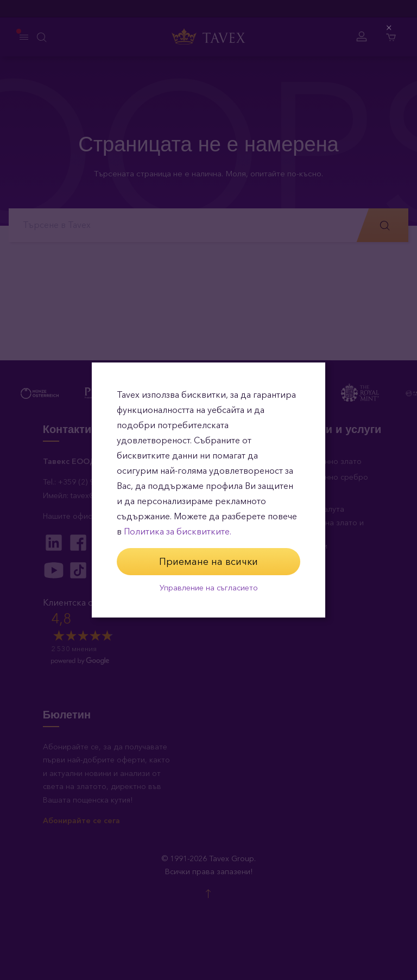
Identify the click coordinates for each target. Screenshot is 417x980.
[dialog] (208, 490)
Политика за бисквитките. (178, 532)
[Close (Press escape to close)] (390, 28)
